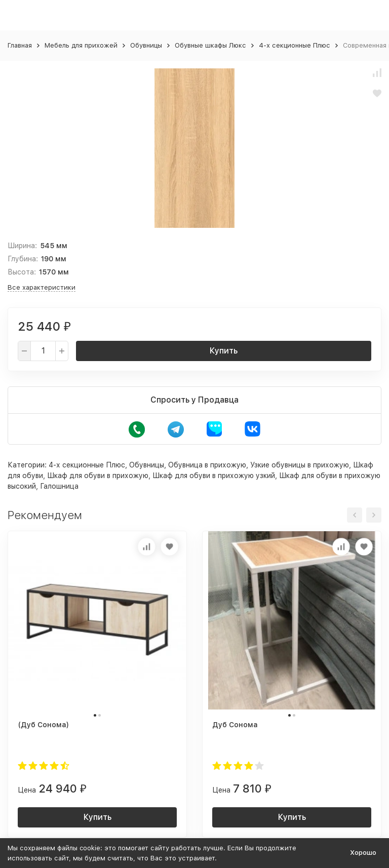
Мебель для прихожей (81, 45)
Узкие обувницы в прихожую (300, 465)
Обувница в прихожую (207, 465)
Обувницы (146, 45)
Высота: (22, 272)
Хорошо (363, 853)
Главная (20, 45)
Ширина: (22, 246)
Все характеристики (42, 287)
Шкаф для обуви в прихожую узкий (214, 476)
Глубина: (23, 259)
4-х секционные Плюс (295, 45)
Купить (224, 351)
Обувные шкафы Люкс (210, 45)
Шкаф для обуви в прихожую (98, 476)
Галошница (59, 486)
